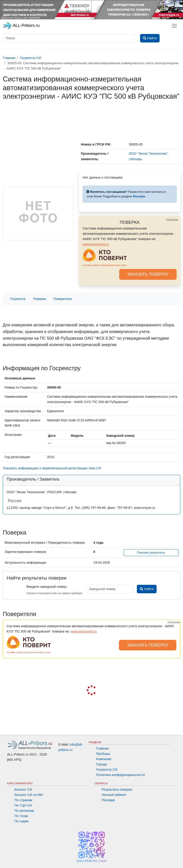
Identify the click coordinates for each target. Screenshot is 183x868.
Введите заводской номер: (47, 587)
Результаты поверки (117, 790)
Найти (147, 589)
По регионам (24, 811)
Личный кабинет (114, 795)
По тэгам (21, 816)
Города (102, 764)
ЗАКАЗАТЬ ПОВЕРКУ (148, 274)
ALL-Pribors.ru (21, 26)
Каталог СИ (23, 790)
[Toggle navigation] (174, 26)
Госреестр (18, 299)
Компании (104, 759)
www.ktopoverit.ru (96, 244)
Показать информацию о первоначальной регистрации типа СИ (52, 468)
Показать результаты (151, 553)
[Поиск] (69, 38)
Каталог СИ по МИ (29, 795)
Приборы (103, 754)
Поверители (62, 299)
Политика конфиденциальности (121, 775)
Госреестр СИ (107, 770)
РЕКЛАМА (172, 220)
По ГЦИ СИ (23, 805)
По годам (21, 821)
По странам (23, 800)
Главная (103, 748)
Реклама (108, 800)
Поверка (39, 299)
